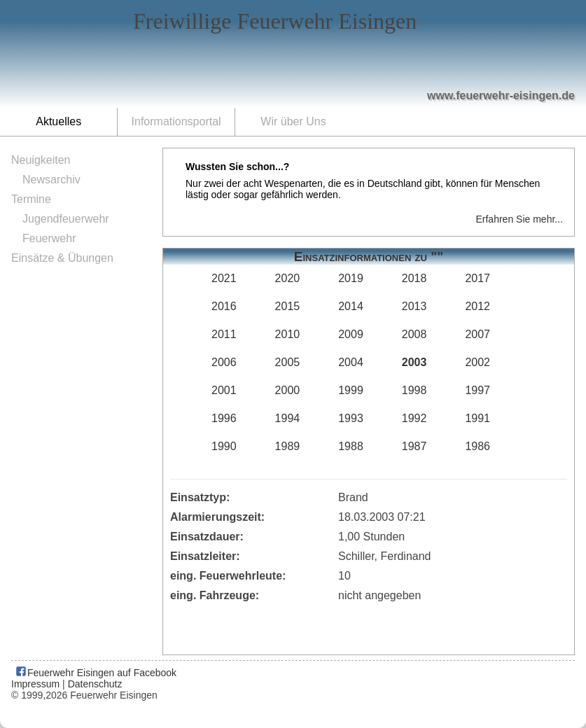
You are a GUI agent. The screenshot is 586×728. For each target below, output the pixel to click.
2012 (477, 306)
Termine (31, 199)
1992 (414, 418)
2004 (351, 362)
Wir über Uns (293, 121)
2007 (477, 334)
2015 (288, 306)
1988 (351, 446)
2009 (351, 334)
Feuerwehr (49, 238)
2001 (224, 390)
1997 (477, 390)
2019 (351, 278)
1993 (351, 418)
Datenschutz (95, 684)
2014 (351, 306)
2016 (224, 306)
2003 (414, 362)
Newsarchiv (51, 180)
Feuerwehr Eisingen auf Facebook (96, 673)
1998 (414, 390)
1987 (414, 446)
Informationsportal (176, 121)
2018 (414, 278)
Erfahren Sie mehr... (519, 219)
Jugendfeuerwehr (66, 219)
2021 (224, 278)
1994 (288, 418)
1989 (288, 446)
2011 (224, 334)
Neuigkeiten (41, 160)
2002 (477, 362)
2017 (477, 278)
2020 (288, 278)
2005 (288, 362)
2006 (224, 362)
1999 (351, 390)
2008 (414, 334)
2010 (288, 334)
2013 (414, 306)
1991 (477, 418)
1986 (477, 446)
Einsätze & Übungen (62, 258)
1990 (224, 446)
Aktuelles (58, 121)
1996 (224, 418)
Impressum (35, 684)
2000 (288, 390)
